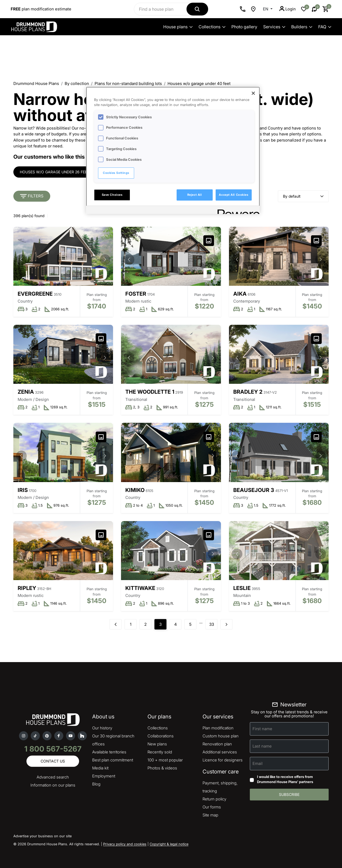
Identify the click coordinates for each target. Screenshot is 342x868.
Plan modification (218, 728)
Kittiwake (140, 588)
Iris (23, 490)
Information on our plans (53, 785)
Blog (96, 784)
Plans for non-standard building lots (128, 83)
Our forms (212, 807)
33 (212, 624)
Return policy (214, 799)
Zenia (26, 392)
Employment (104, 776)
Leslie (242, 588)
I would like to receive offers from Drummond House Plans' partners (285, 779)
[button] (105, 260)
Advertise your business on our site (42, 836)
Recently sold (160, 752)
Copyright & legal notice (169, 844)
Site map (210, 815)
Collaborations (161, 736)
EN (266, 9)
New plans (157, 744)
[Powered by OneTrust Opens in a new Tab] (237, 211)
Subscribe (289, 794)
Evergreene (35, 294)
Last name (262, 746)
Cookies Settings (116, 173)
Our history (102, 728)
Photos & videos (162, 768)
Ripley (27, 588)
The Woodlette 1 (150, 392)
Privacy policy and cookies (125, 844)
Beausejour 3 (254, 490)
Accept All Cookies (234, 195)
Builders (302, 27)
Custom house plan (221, 736)
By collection (77, 83)
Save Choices (112, 195)
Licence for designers (223, 760)
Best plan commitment (113, 760)
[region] (173, 150)
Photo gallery (244, 27)
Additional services (220, 752)
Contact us (53, 761)
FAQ (325, 27)
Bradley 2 (248, 392)
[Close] (253, 93)
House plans (178, 27)
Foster (136, 294)
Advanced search (53, 777)
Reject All (195, 195)
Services (274, 27)
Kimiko (135, 490)
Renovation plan (217, 744)
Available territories (109, 752)
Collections (212, 27)
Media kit (100, 768)
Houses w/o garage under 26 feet (55, 172)
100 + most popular (165, 760)
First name (262, 728)
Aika (240, 294)
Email (258, 763)
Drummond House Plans (36, 83)
